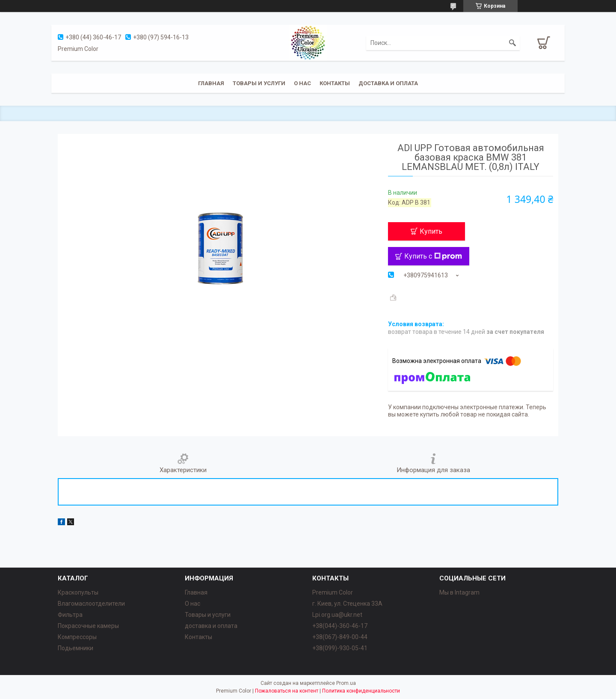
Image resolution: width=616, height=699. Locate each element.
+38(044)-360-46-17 (340, 626)
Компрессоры (77, 637)
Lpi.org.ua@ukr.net (337, 615)
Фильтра (70, 615)
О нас (302, 83)
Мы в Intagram (459, 592)
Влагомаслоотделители (91, 604)
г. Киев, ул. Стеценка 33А (347, 604)
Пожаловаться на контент (287, 691)
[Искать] (512, 43)
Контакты (335, 83)
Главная (211, 83)
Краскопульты (78, 592)
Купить (431, 231)
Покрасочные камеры (88, 626)
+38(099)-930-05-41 (340, 648)
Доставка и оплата (388, 83)
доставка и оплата (211, 626)
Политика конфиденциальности (361, 691)
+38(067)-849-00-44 (340, 637)
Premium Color (333, 592)
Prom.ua (346, 683)
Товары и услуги (259, 83)
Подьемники (76, 648)
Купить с (433, 256)
